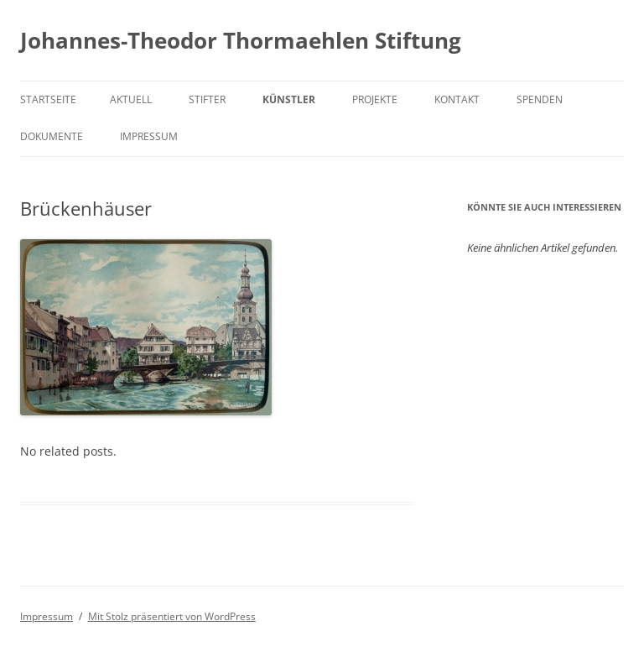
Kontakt (457, 99)
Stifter (207, 99)
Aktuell (131, 99)
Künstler (289, 99)
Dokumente (52, 136)
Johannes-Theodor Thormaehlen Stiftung (241, 40)
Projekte (375, 99)
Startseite (48, 99)
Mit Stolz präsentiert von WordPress (172, 616)
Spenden (540, 99)
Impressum (149, 136)
